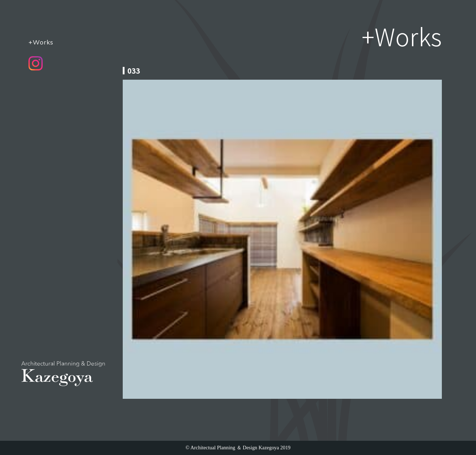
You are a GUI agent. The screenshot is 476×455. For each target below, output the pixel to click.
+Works (41, 42)
